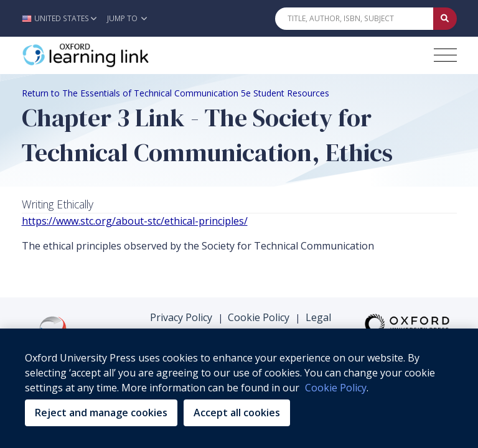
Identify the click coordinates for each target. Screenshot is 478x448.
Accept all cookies (237, 413)
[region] (239, 388)
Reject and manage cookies (101, 413)
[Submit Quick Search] (445, 19)
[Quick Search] (354, 19)
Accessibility (223, 307)
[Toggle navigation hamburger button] (445, 55)
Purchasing (293, 307)
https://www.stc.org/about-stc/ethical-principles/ (135, 221)
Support (157, 323)
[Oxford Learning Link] (115, 55)
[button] (63, 18)
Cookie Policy (259, 291)
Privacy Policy (181, 291)
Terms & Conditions (239, 323)
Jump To (127, 18)
